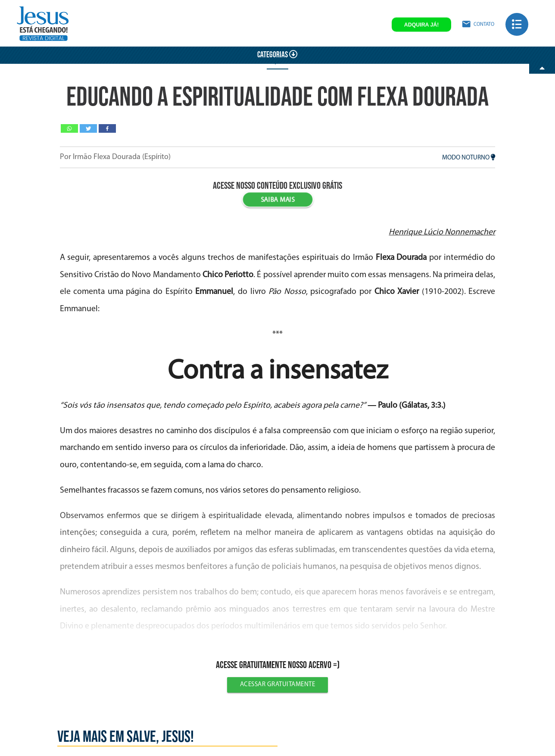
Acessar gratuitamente (278, 685)
